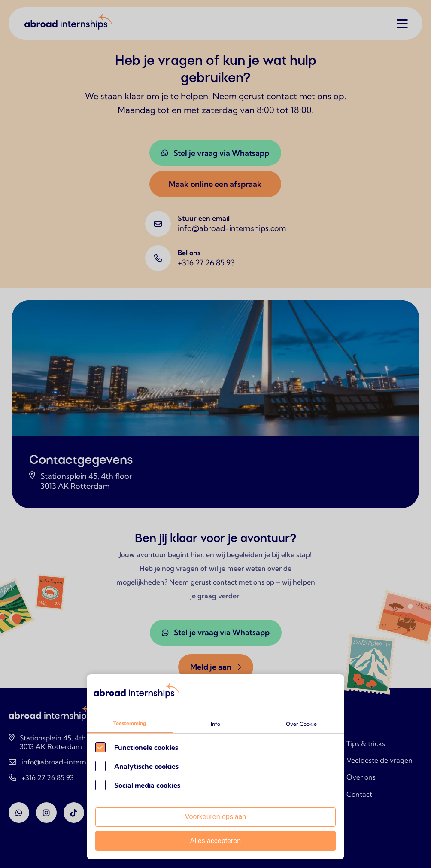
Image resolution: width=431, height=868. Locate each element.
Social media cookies (147, 785)
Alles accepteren (215, 841)
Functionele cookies (146, 747)
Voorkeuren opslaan (215, 817)
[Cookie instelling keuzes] (215, 767)
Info (215, 724)
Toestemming (130, 723)
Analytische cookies (146, 766)
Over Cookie (301, 724)
